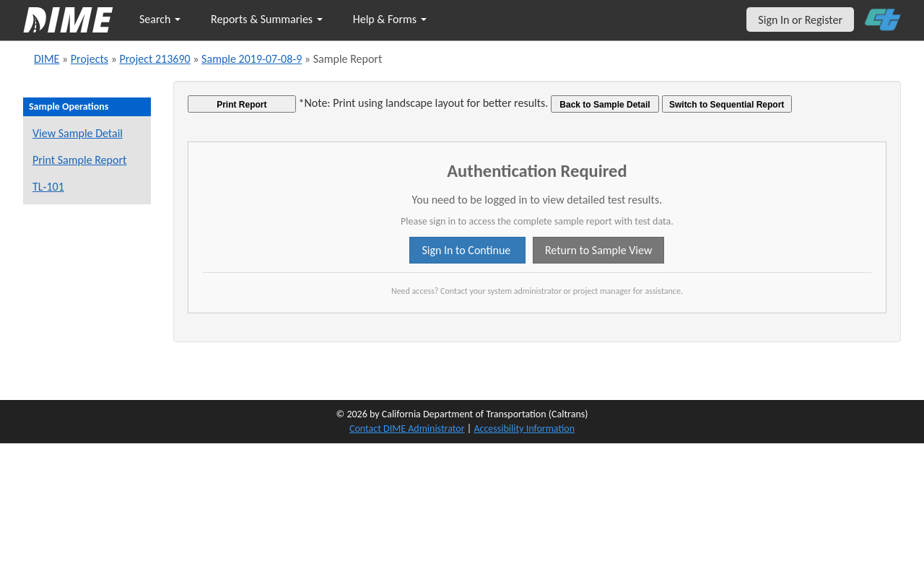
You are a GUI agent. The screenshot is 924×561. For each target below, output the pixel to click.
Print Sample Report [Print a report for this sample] (79, 160)
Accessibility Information (524, 429)
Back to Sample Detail (605, 105)
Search (160, 19)
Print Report (241, 105)
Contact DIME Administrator (407, 429)
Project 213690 (154, 59)
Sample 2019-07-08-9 (252, 59)
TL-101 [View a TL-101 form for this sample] (48, 187)
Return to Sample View (598, 250)
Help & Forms (390, 19)
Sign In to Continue (467, 250)
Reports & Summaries (267, 19)
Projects (90, 59)
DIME (47, 59)
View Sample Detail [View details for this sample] (78, 133)
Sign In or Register (800, 20)
